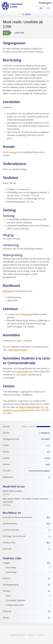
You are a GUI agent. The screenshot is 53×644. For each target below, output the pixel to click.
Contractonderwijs (24, 371)
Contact (40, 635)
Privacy (31, 635)
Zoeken (28, 14)
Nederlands (13, 350)
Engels (24, 350)
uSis (19, 341)
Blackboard (8, 291)
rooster (13, 152)
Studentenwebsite (17, 635)
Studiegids (45, 3)
